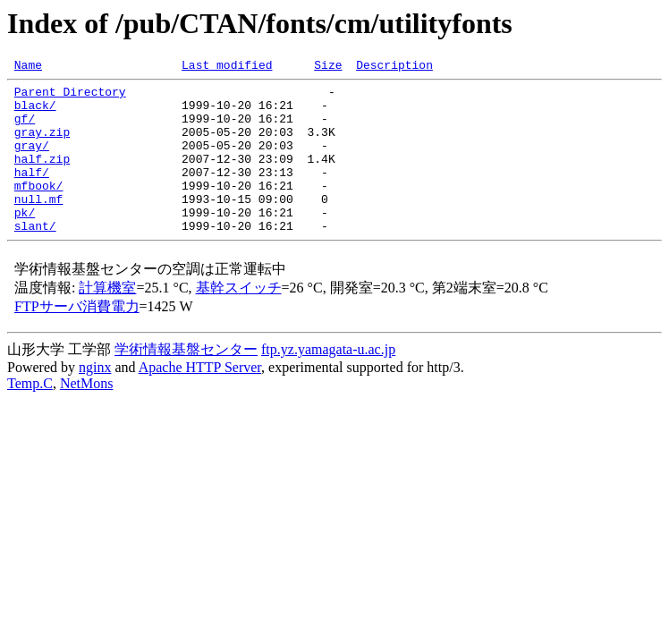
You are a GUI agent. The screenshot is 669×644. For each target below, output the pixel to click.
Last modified (227, 67)
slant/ (35, 258)
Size (328, 67)
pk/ (25, 241)
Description (394, 67)
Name (28, 67)
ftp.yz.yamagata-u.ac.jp (328, 381)
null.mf (39, 225)
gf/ (25, 129)
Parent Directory (70, 97)
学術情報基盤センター (186, 381)
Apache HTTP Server (200, 399)
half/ (32, 193)
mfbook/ (39, 209)
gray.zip (42, 145)
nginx (95, 399)
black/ (35, 113)
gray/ (32, 161)
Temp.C (30, 415)
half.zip (42, 177)
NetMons (87, 415)
